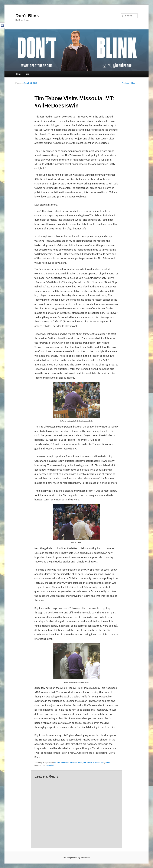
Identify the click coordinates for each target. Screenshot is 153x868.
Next (134, 83)
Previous (124, 83)
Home (19, 74)
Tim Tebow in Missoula (93, 763)
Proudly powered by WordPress (76, 858)
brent (108, 763)
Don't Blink (27, 16)
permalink (50, 765)
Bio (28, 74)
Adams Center (76, 763)
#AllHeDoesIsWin (62, 763)
